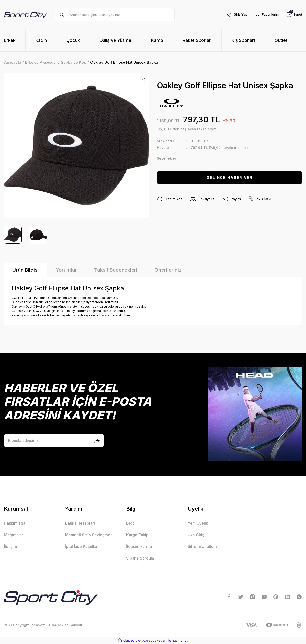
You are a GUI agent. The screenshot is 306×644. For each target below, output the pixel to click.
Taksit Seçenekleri (116, 270)
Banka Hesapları (80, 523)
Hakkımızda (15, 523)
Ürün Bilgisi (26, 270)
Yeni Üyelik (198, 523)
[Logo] (25, 14)
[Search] (115, 15)
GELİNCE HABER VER (230, 178)
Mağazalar (14, 535)
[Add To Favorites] (143, 79)
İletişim (10, 546)
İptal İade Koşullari (82, 546)
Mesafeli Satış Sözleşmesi (89, 535)
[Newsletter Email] (54, 441)
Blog (130, 523)
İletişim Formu (139, 546)
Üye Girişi (196, 535)
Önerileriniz (168, 270)
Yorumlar (66, 270)
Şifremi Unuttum (202, 546)
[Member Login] (233, 15)
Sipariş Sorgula (140, 558)
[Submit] (97, 441)
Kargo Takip (137, 535)
